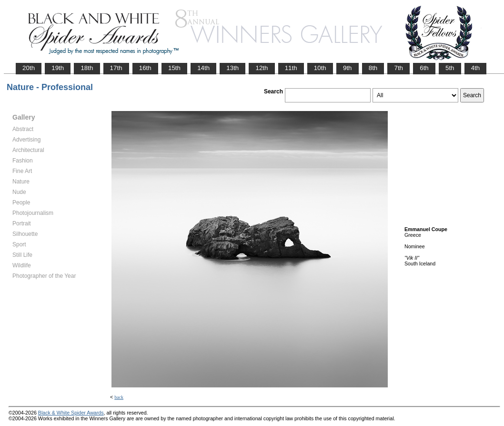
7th (398, 68)
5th (450, 68)
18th (87, 68)
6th (424, 68)
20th (29, 68)
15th (174, 68)
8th (373, 68)
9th (348, 68)
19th (58, 68)
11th (291, 68)
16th (145, 68)
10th (320, 68)
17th (116, 68)
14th (203, 68)
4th (476, 68)
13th (232, 68)
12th (262, 68)
